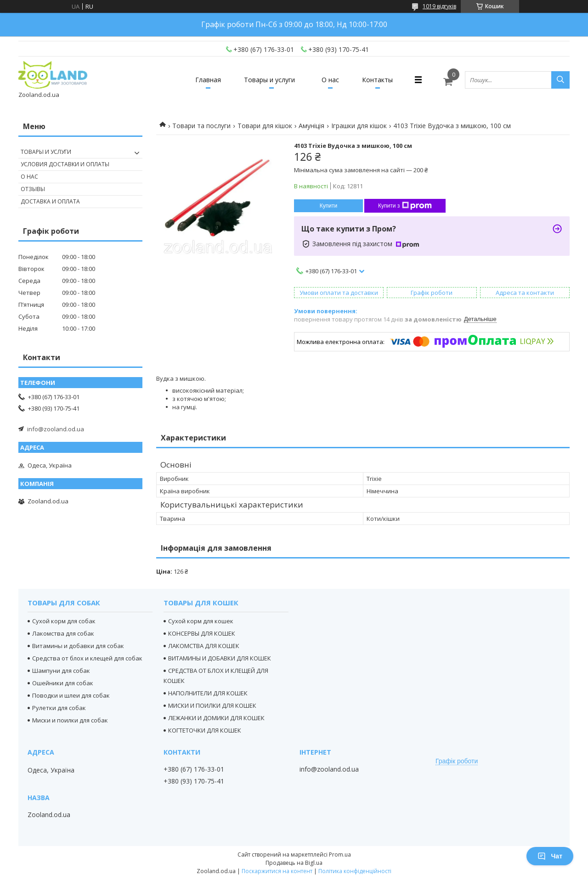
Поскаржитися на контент (277, 871)
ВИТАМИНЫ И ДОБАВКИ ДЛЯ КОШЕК (220, 658)
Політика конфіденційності (355, 871)
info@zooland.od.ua (56, 429)
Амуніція (311, 126)
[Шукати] (560, 80)
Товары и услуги (269, 80)
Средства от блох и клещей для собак (87, 658)
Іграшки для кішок (359, 126)
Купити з (405, 206)
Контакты (377, 80)
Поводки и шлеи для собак (71, 695)
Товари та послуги (201, 126)
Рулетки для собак (59, 708)
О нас (330, 80)
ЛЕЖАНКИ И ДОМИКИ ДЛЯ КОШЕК (216, 718)
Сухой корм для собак (64, 621)
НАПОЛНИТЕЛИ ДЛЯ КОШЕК (208, 693)
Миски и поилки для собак (70, 720)
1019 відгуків (439, 6)
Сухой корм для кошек (201, 621)
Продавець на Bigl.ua (294, 863)
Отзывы (33, 189)
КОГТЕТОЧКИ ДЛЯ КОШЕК (205, 730)
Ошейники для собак (63, 683)
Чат (550, 856)
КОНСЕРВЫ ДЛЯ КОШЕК (202, 633)
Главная (208, 80)
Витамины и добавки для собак (78, 646)
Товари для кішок (265, 126)
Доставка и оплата (50, 201)
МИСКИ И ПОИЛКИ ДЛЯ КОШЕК (212, 705)
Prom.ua (340, 855)
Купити (328, 206)
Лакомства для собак (63, 633)
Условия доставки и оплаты (65, 164)
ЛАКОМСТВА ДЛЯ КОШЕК (204, 646)
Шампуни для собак (61, 671)
